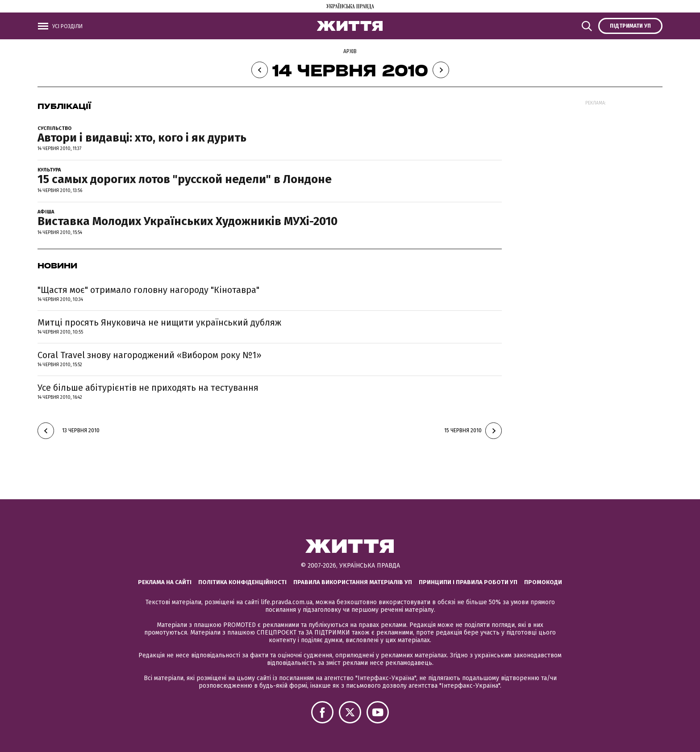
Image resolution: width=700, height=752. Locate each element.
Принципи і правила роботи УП (468, 582)
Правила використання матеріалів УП (353, 582)
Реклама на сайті (165, 582)
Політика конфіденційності (242, 582)
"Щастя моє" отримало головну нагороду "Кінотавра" (148, 290)
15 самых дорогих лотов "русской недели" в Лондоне (185, 179)
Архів (350, 51)
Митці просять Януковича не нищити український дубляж (159, 322)
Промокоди (543, 582)
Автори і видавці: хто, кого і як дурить (142, 138)
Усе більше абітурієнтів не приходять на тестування (148, 388)
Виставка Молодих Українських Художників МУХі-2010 (187, 221)
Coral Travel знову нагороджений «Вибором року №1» (150, 355)
